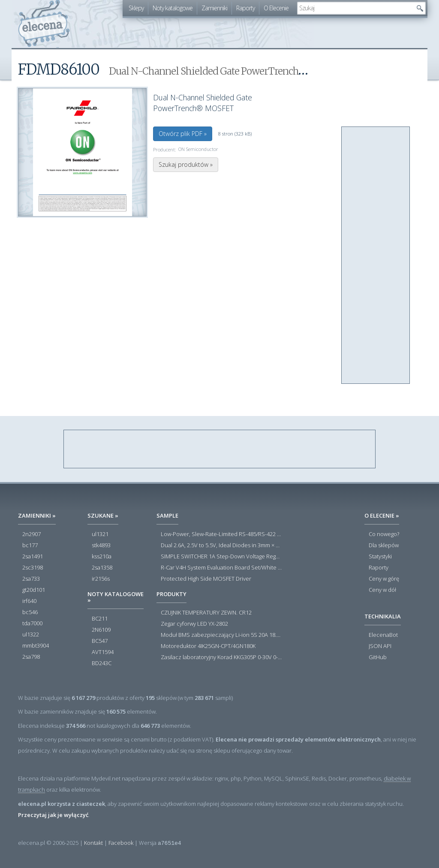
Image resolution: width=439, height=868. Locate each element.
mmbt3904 (36, 646)
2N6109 (101, 630)
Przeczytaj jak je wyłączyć (53, 815)
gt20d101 (34, 590)
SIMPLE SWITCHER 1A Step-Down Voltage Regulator (221, 557)
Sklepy (136, 8)
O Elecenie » (382, 515)
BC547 (100, 641)
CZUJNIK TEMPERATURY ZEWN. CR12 (206, 613)
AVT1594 (103, 652)
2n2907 (32, 534)
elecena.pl (44, 24)
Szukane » (103, 515)
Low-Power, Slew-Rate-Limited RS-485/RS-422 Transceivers (221, 534)
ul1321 (100, 534)
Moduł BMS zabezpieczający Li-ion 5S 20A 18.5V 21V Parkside (221, 635)
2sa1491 (33, 557)
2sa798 (31, 657)
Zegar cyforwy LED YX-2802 (194, 624)
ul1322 (31, 635)
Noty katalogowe (173, 8)
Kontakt (93, 843)
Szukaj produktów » (186, 164)
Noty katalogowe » (116, 597)
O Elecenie (276, 8)
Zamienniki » (37, 515)
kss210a (102, 557)
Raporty (245, 8)
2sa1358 (102, 568)
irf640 (29, 601)
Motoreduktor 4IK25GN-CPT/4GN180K (208, 646)
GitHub (378, 657)
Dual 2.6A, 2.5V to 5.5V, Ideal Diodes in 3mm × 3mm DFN (221, 546)
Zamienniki (214, 8)
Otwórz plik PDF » (183, 134)
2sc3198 (33, 568)
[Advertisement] (376, 256)
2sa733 (31, 579)
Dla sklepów (384, 546)
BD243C (102, 663)
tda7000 (32, 624)
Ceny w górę (384, 579)
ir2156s (101, 579)
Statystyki (380, 557)
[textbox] (355, 8)
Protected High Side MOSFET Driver (206, 579)
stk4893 (101, 546)
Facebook (121, 843)
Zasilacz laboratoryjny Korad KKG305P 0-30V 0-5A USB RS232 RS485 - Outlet (221, 657)
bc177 (30, 546)
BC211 (100, 619)
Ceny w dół (382, 590)
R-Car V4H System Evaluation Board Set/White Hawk (221, 568)
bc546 (30, 612)
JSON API (380, 646)
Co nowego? (384, 534)
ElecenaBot (383, 635)
